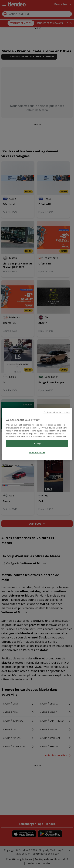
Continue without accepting (57, 412)
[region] (37, 434)
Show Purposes (37, 453)
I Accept (37, 444)
